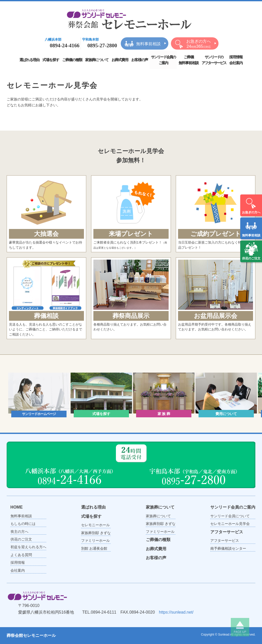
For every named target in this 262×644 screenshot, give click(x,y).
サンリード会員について (230, 516)
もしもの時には (23, 524)
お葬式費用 (120, 60)
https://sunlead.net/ (176, 612)
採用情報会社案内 (236, 60)
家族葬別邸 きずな (96, 533)
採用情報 (18, 562)
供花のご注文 (251, 251)
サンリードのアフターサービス (214, 60)
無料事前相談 (251, 228)
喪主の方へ (19, 532)
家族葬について (97, 60)
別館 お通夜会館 (94, 548)
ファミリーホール (95, 540)
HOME (17, 507)
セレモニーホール (95, 525)
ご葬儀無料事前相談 (189, 60)
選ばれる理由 (29, 60)
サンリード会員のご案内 (163, 60)
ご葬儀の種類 (72, 60)
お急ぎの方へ (251, 205)
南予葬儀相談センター (228, 548)
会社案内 (18, 570)
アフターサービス (227, 532)
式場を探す (51, 60)
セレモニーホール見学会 (230, 524)
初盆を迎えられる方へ (28, 547)
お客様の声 (140, 60)
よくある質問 (21, 555)
